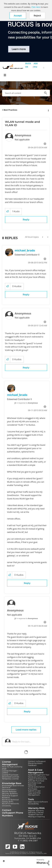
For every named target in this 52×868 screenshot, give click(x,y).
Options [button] (48, 110)
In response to (27, 403)
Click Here (36, 7)
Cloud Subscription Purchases (36, 788)
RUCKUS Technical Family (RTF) (10, 801)
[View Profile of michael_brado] (25, 250)
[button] (18, 16)
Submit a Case (34, 791)
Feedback (32, 765)
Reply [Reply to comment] (26, 295)
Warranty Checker (36, 812)
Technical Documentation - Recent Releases (10, 789)
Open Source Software (38, 802)
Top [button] (4, 861)
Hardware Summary (37, 777)
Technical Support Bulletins (10, 797)
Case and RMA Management (34, 794)
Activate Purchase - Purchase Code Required (37, 783)
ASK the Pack (36, 68)
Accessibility (33, 804)
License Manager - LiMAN (10, 772)
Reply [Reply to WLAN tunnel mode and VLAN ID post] (26, 220)
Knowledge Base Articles (13, 786)
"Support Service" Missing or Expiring (36, 815)
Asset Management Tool (39, 775)
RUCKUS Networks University (11, 805)
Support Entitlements (38, 779)
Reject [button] (37, 16)
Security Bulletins (10, 793)
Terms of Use (9, 853)
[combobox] (26, 93)
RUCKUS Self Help (28, 68)
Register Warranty (36, 811)
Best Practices (10, 110)
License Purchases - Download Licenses (11, 776)
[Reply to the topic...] (30, 742)
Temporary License (10, 779)
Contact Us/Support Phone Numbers (37, 762)
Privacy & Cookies (21, 853)
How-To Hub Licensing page (12, 768)
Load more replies (26, 730)
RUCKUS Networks (28, 833)
